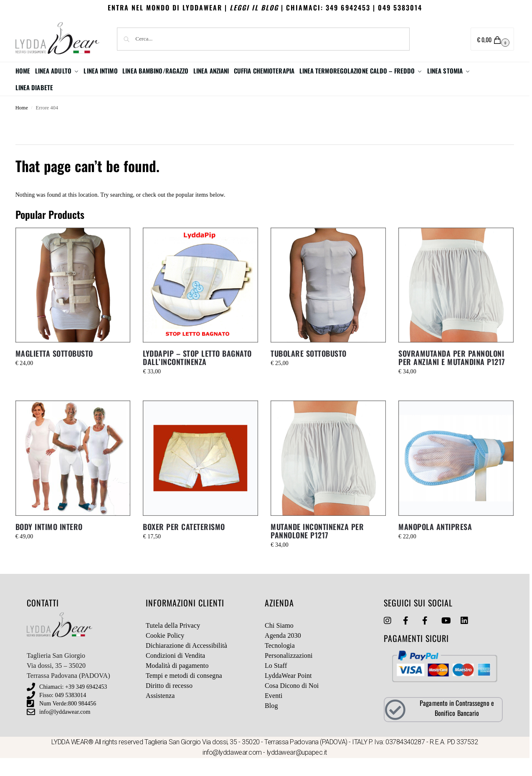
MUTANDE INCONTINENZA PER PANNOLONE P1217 (317, 548)
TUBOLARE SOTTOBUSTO (309, 370)
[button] (493, 39)
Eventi (274, 712)
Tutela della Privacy (173, 642)
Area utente (438, 39)
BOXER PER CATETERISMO (184, 543)
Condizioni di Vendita (175, 672)
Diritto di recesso (169, 702)
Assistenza (160, 712)
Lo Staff (276, 682)
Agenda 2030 (283, 652)
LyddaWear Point (288, 692)
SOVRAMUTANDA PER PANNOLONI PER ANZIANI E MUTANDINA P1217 (452, 374)
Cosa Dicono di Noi (292, 702)
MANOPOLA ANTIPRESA (435, 543)
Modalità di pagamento (177, 682)
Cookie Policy (165, 652)
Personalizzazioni (289, 672)
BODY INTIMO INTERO (49, 543)
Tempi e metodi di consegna (184, 692)
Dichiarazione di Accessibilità (186, 662)
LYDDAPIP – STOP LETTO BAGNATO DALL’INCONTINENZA (197, 374)
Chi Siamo (279, 642)
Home (22, 124)
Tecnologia (280, 662)
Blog (271, 722)
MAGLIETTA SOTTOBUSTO (54, 370)
